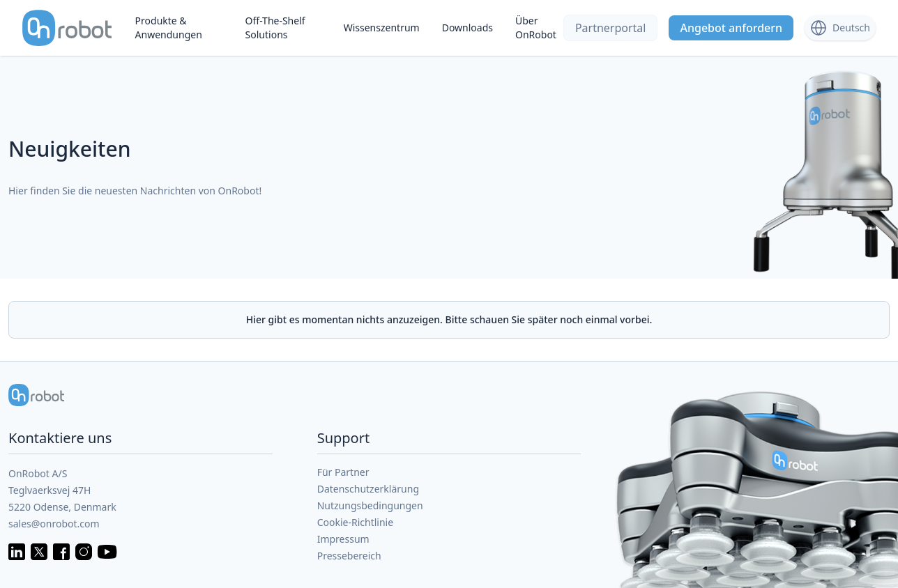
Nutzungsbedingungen (370, 505)
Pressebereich (349, 556)
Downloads (467, 28)
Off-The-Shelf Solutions (275, 28)
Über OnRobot (536, 28)
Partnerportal (611, 28)
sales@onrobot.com (54, 524)
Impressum (343, 539)
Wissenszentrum (382, 28)
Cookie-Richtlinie (355, 522)
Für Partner (343, 472)
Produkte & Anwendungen (169, 28)
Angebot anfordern (731, 28)
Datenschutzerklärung (368, 489)
